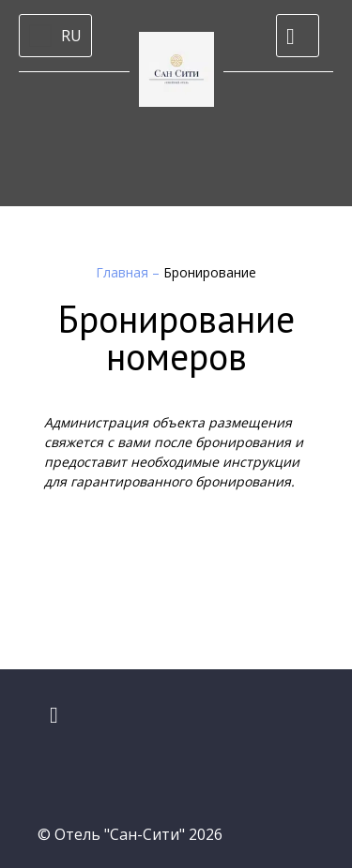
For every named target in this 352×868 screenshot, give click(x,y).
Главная (124, 272)
